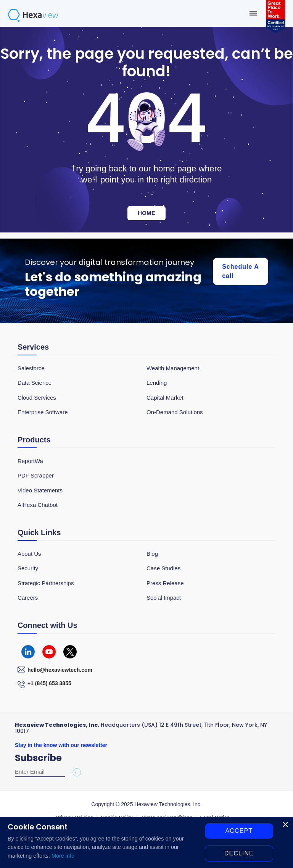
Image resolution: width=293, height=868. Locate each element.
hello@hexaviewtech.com (60, 670)
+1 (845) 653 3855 (49, 683)
